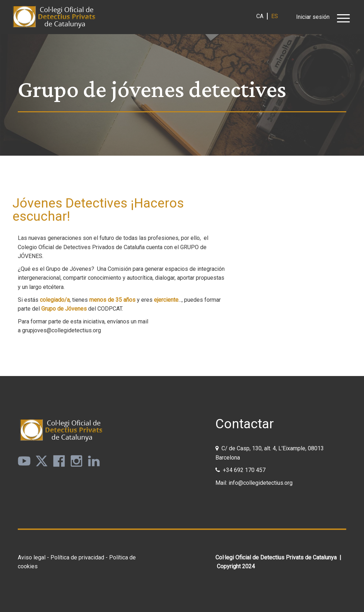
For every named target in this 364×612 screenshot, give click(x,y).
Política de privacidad (77, 557)
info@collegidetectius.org (261, 483)
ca (260, 16)
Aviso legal (32, 557)
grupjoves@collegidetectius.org (61, 330)
